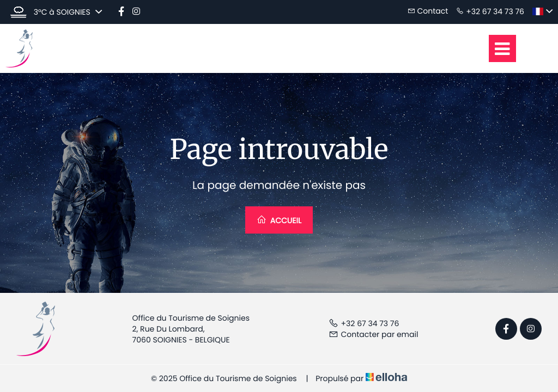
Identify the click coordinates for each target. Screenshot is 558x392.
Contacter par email (374, 334)
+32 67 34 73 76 (364, 323)
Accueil (279, 220)
